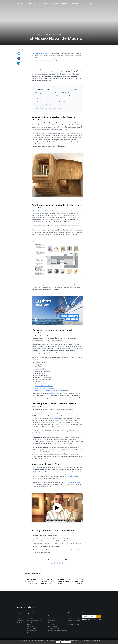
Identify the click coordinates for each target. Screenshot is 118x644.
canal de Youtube (76, 482)
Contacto (71, 626)
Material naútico (53, 628)
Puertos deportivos (74, 634)
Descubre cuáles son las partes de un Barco (81, 591)
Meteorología (30, 636)
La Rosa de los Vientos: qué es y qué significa (48, 591)
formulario (55, 418)
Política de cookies (73, 628)
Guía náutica (52, 630)
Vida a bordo (21, 630)
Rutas (50, 632)
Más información (66, 642)
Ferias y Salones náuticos (49, 34)
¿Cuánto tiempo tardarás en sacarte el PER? (65, 591)
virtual (34, 472)
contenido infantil (70, 476)
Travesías (51, 634)
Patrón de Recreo (53, 636)
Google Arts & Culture (42, 388)
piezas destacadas (54, 394)
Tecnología (30, 628)
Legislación (30, 632)
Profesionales (21, 632)
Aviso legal (71, 632)
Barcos (29, 626)
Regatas (29, 634)
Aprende (33, 34)
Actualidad (20, 628)
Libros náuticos (53, 626)
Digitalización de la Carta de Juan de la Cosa (49, 390)
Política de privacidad (74, 630)
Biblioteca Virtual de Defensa (44, 386)
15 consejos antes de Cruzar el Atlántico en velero (31, 591)
